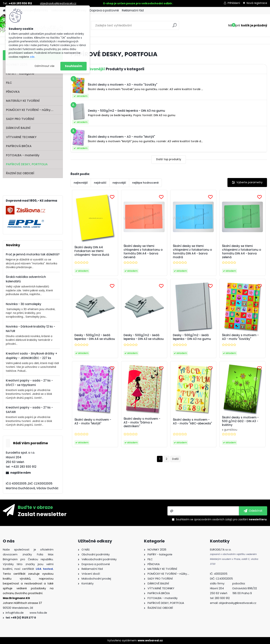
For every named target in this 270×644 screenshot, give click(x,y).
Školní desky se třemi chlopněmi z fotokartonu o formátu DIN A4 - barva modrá (192, 252)
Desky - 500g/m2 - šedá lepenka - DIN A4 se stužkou (95, 337)
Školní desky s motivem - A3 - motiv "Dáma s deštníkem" (142, 423)
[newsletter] (253, 511)
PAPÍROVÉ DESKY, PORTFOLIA (27, 164)
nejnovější (119, 183)
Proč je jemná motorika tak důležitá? (33, 254)
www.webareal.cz (150, 640)
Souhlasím (73, 66)
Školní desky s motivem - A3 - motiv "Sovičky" (240, 337)
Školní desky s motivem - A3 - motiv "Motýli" (93, 422)
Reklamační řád (133, 10)
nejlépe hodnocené (145, 183)
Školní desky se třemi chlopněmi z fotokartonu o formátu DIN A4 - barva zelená (241, 252)
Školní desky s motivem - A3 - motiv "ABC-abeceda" (192, 422)
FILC (9, 83)
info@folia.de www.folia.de (26, 613)
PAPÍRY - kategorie (20, 74)
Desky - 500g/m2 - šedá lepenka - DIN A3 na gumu (192, 337)
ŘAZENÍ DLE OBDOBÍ (20, 173)
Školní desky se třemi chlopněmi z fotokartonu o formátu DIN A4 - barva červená (143, 252)
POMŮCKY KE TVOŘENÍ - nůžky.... (30, 110)
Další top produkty (169, 159)
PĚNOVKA (13, 92)
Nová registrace (257, 3)
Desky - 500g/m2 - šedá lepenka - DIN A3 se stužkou (144, 337)
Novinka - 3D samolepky (24, 304)
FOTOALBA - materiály (23, 155)
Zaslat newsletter (42, 514)
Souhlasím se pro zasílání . (222, 519)
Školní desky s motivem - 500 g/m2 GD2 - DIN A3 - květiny (240, 421)
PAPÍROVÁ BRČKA (19, 146)
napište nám (21, 473)
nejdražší (100, 183)
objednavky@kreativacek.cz (58, 3)
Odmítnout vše (44, 66)
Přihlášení (234, 3)
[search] (175, 27)
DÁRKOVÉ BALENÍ (18, 128)
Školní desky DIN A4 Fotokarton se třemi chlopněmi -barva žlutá (92, 251)
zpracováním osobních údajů (213, 519)
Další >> (175, 459)
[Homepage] (4, 11)
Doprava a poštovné (104, 10)
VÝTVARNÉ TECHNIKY (21, 137)
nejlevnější (81, 183)
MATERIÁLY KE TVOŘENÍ (23, 101)
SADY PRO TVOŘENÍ (20, 119)
